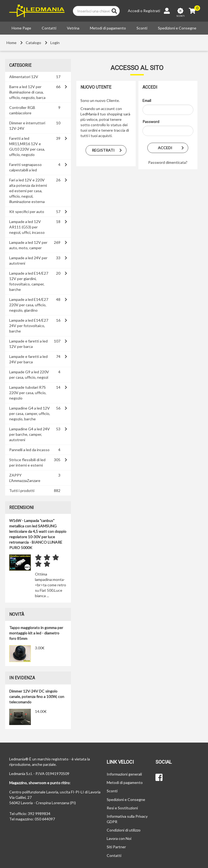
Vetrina (73, 28)
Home (12, 43)
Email (147, 100)
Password (151, 122)
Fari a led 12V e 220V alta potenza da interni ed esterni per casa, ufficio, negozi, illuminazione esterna (28, 191)
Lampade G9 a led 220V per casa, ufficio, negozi (29, 375)
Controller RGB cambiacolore (22, 110)
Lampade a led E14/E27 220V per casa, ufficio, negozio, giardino (29, 305)
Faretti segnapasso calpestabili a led (25, 167)
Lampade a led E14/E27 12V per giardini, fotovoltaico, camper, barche (29, 281)
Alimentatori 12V (24, 77)
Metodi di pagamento (108, 28)
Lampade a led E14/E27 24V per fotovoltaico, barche (29, 326)
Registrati (152, 11)
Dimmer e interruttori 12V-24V (27, 126)
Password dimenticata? (168, 162)
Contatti (49, 28)
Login (55, 43)
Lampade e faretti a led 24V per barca (28, 359)
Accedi (134, 11)
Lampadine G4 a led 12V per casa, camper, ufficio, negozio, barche (30, 413)
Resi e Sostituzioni (122, 808)
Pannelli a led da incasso (29, 450)
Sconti (142, 28)
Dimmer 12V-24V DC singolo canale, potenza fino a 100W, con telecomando (37, 696)
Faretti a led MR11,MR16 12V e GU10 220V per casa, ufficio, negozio (27, 146)
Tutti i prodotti (22, 490)
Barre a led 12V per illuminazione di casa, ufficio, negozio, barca (27, 92)
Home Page (21, 28)
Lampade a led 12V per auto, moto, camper (28, 245)
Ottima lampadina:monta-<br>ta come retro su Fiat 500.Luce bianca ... (51, 585)
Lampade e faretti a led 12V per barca (28, 344)
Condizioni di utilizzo (124, 830)
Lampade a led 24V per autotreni (28, 260)
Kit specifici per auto (27, 212)
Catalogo (33, 43)
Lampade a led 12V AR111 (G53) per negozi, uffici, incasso (27, 227)
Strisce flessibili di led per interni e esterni (27, 462)
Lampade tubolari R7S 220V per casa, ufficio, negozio (28, 393)
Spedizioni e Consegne (177, 28)
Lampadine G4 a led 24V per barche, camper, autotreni (30, 434)
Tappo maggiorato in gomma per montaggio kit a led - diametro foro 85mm (36, 633)
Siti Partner (116, 847)
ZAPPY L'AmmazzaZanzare (25, 478)
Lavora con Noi (119, 838)
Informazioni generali (124, 774)
